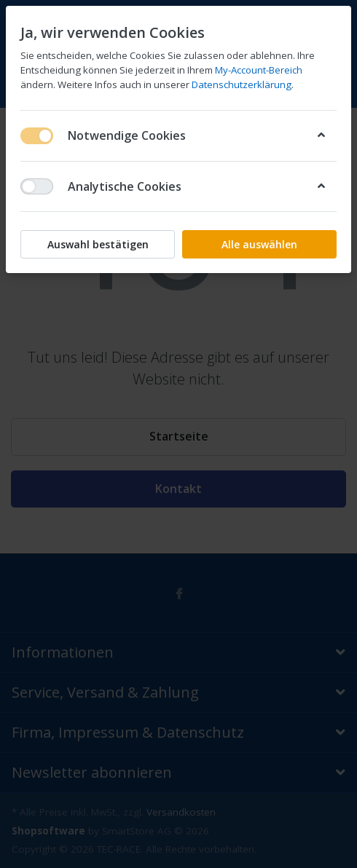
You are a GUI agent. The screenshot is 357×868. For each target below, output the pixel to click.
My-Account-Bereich (259, 70)
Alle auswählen (259, 244)
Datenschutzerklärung (242, 84)
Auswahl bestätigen (98, 244)
